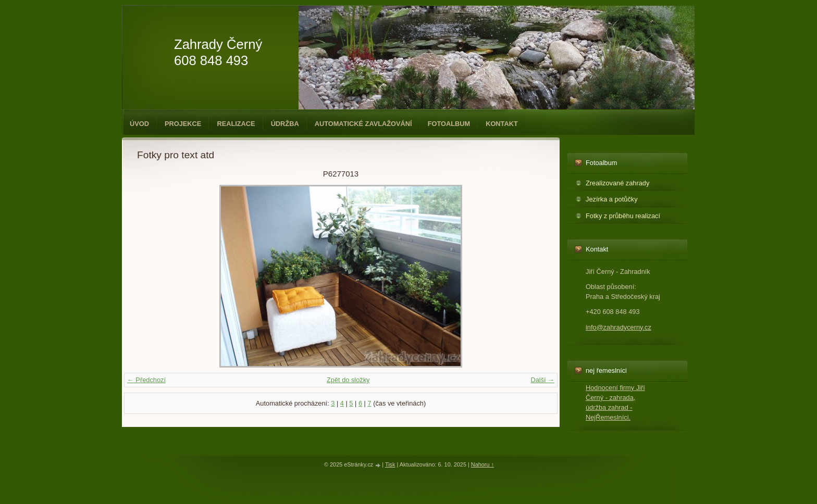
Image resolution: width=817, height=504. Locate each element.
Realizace (236, 124)
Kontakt (502, 124)
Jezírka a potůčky (612, 199)
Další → (542, 380)
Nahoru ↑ (482, 464)
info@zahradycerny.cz (618, 327)
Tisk (390, 464)
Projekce (183, 124)
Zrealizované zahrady (617, 183)
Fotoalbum (449, 124)
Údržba (285, 124)
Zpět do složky (348, 380)
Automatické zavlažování (363, 124)
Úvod (139, 124)
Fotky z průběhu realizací (623, 216)
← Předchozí (146, 380)
